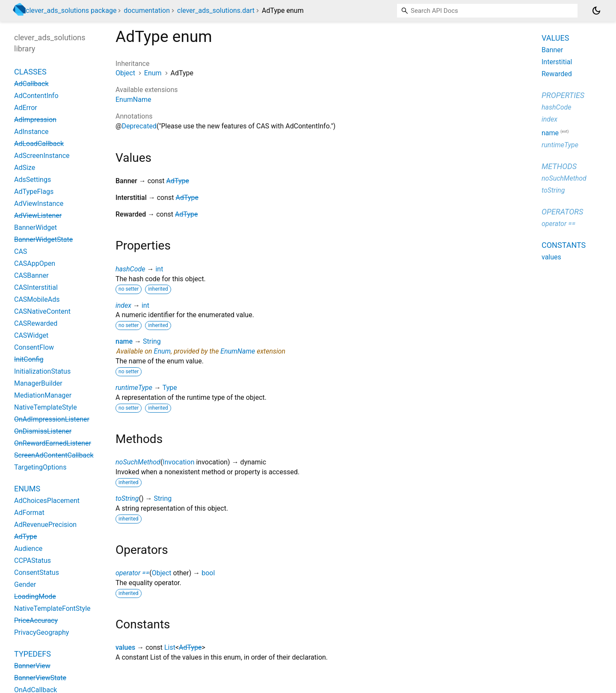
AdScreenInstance (42, 156)
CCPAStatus (33, 561)
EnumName (133, 100)
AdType (178, 181)
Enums (27, 489)
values (125, 647)
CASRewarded (36, 323)
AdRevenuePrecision (45, 525)
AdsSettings (33, 180)
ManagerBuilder (38, 383)
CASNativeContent (42, 311)
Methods (559, 166)
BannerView (32, 666)
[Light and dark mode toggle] (596, 11)
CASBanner (31, 275)
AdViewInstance (39, 204)
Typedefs (33, 654)
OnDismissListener (43, 431)
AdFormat (29, 513)
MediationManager (43, 395)
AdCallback (31, 84)
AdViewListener (38, 216)
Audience (28, 549)
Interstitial (557, 62)
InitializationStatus (42, 371)
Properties (563, 95)
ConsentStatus (37, 573)
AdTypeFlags (34, 192)
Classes (30, 72)
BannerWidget (36, 228)
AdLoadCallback (39, 144)
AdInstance (31, 132)
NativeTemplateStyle (46, 407)
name (124, 341)
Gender (25, 584)
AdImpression (35, 120)
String (152, 341)
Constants (564, 245)
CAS (21, 251)
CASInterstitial (36, 287)
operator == (132, 573)
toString (127, 498)
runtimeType (134, 388)
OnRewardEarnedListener (53, 443)
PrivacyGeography (41, 632)
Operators (562, 212)
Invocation (178, 462)
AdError (26, 108)
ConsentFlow (34, 347)
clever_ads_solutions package (71, 10)
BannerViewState (40, 678)
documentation (147, 10)
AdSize (25, 168)
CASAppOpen (35, 263)
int (159, 269)
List (170, 647)
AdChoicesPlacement (47, 501)
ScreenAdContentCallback (54, 455)
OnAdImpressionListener (52, 419)
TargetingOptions (40, 467)
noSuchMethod (138, 462)
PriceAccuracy (36, 620)
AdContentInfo (36, 96)
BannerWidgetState (43, 239)
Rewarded (557, 74)
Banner (552, 50)
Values (555, 38)
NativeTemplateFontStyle (52, 608)
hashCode (130, 269)
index (123, 305)
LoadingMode (35, 596)
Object (125, 73)
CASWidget (31, 335)
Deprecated (139, 126)
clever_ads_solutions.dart (216, 10)
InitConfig (29, 359)
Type (170, 388)
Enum (153, 73)
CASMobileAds (37, 299)
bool (208, 573)
